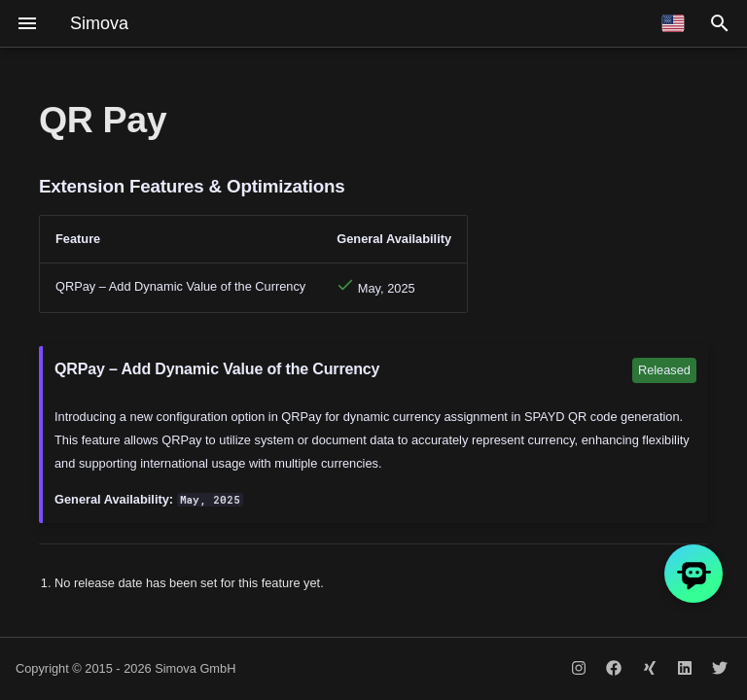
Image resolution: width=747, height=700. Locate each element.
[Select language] (673, 23)
